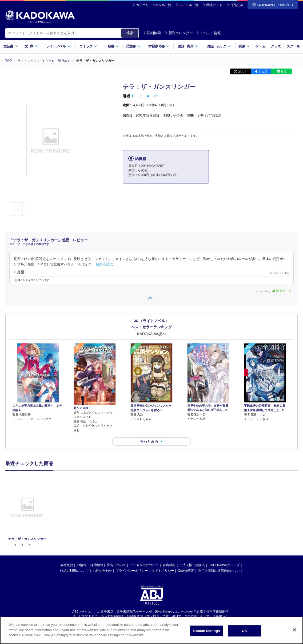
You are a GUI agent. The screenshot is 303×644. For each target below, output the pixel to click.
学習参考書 (159, 46)
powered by (275, 291)
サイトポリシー (163, 571)
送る (284, 71)
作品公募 (237, 5)
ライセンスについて (144, 565)
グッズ (276, 46)
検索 (130, 33)
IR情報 (82, 565)
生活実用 (188, 46)
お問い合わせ (102, 571)
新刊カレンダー (179, 33)
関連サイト (214, 5)
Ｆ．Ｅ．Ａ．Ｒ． (146, 96)
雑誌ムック (219, 46)
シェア (263, 71)
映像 (244, 46)
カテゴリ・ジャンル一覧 (154, 5)
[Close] (294, 630)
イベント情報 (209, 33)
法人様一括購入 (194, 565)
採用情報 (97, 565)
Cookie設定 (186, 571)
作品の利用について (74, 571)
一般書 (112, 46)
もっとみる (149, 441)
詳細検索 (152, 33)
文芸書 (11, 46)
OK (245, 631)
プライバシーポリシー (132, 571)
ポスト (243, 71)
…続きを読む (103, 264)
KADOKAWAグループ (224, 565)
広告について (117, 565)
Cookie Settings (206, 631)
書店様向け (171, 565)
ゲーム (260, 46)
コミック (88, 46)
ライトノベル (58, 46)
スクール (293, 46)
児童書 (133, 46)
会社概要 (67, 565)
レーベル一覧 (189, 5)
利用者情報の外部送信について (221, 571)
